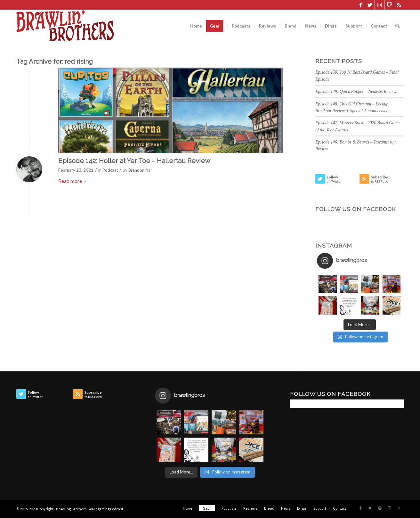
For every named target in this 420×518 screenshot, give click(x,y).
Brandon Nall (140, 170)
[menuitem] (196, 26)
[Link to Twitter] (370, 5)
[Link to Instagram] (380, 5)
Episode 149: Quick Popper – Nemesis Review (356, 91)
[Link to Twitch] (389, 5)
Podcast (110, 170)
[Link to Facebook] (360, 5)
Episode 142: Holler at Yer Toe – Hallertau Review (134, 161)
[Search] (397, 26)
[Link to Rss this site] (399, 5)
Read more (73, 181)
